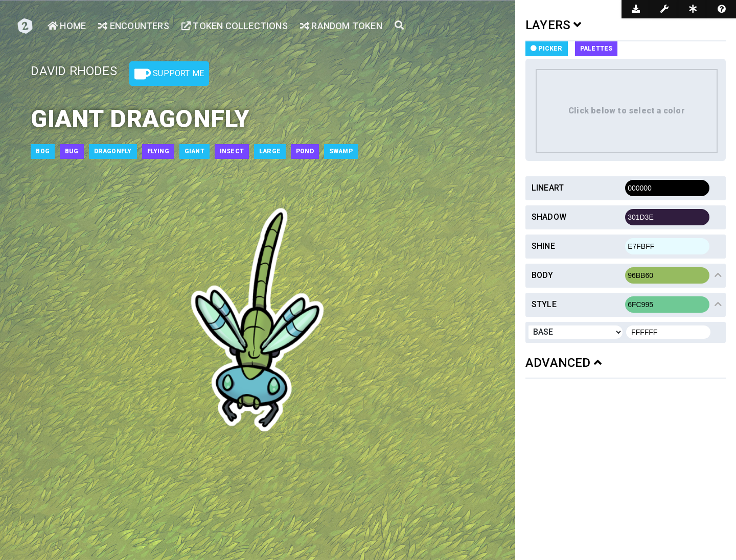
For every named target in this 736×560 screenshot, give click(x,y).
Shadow (549, 217)
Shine (543, 246)
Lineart (548, 188)
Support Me (169, 74)
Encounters (133, 26)
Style (544, 304)
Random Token (341, 26)
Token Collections (235, 26)
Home (67, 26)
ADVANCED (563, 363)
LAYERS (554, 25)
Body (543, 275)
